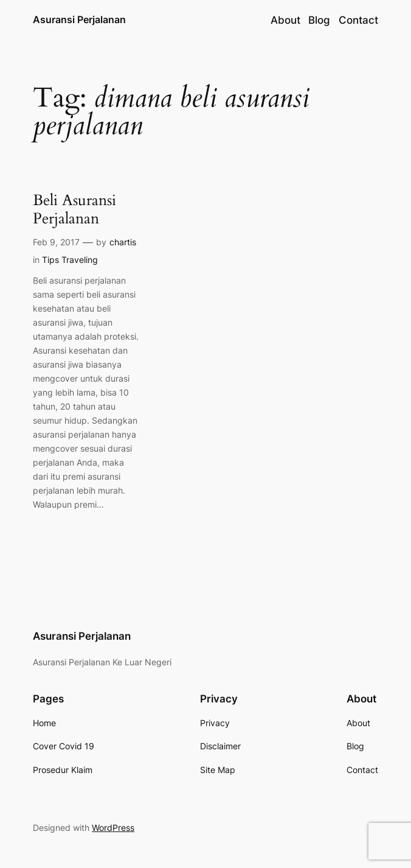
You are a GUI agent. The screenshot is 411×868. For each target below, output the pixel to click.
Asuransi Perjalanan (79, 20)
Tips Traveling (70, 260)
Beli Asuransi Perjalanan (74, 210)
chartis (123, 242)
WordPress (113, 828)
